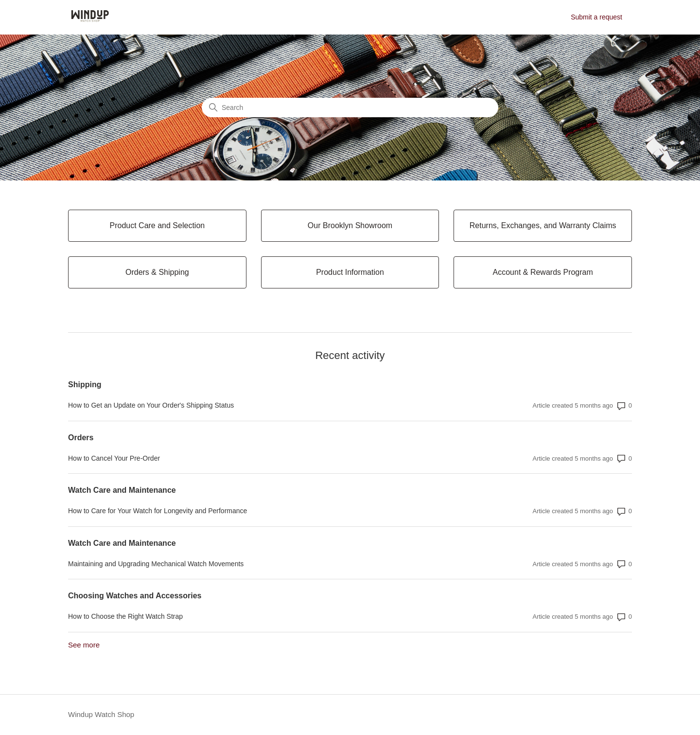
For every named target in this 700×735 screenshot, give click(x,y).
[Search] (350, 108)
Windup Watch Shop (101, 714)
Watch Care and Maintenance (122, 490)
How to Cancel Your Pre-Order (114, 458)
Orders (81, 438)
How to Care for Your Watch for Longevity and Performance (157, 511)
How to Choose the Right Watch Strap (125, 616)
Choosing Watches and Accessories (135, 596)
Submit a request (596, 17)
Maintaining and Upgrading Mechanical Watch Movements (156, 564)
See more (84, 645)
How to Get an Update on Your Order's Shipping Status (151, 405)
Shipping (85, 385)
